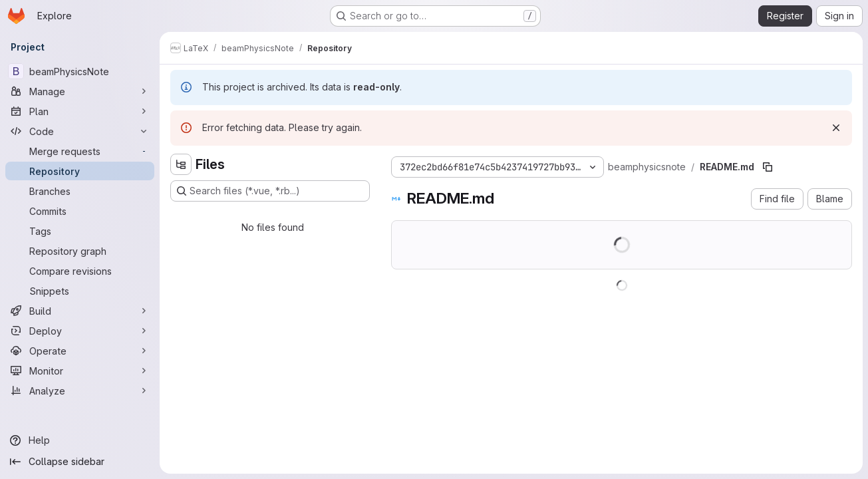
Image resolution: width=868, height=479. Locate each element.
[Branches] (80, 191)
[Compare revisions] (80, 271)
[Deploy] (80, 331)
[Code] (80, 131)
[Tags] (80, 231)
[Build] (80, 311)
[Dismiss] (836, 128)
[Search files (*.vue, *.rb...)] (270, 191)
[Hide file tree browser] (181, 164)
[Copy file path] (768, 167)
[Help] (80, 440)
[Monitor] (80, 371)
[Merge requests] (80, 151)
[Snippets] (80, 291)
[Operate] (80, 351)
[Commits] (80, 211)
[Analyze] (80, 391)
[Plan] (80, 111)
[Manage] (80, 91)
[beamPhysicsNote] (80, 71)
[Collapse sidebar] (80, 462)
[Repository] (80, 171)
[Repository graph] (80, 251)
